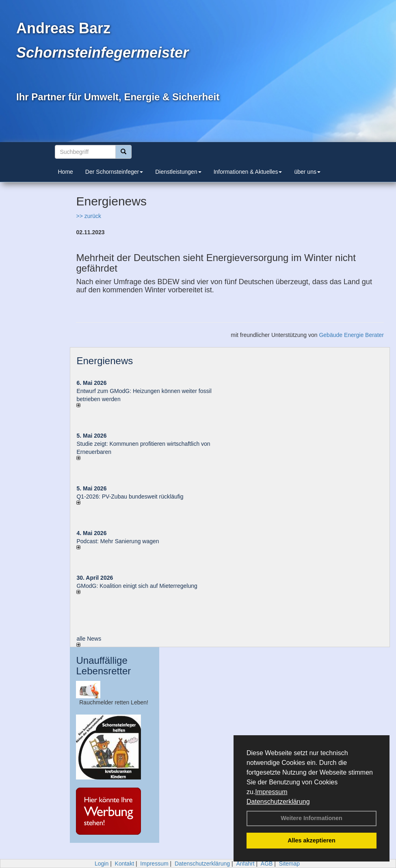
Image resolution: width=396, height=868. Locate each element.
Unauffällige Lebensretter (103, 666)
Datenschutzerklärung (278, 802)
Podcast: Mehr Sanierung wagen (118, 541)
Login (102, 864)
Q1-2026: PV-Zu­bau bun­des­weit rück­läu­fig (130, 497)
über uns (307, 172)
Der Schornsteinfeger (114, 172)
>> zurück (88, 216)
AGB (267, 864)
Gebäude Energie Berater (351, 335)
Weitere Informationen (312, 818)
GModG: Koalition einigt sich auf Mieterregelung (137, 586)
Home (66, 172)
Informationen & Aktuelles (248, 172)
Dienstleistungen (178, 172)
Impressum (271, 792)
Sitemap (289, 864)
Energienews (105, 361)
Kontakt (124, 864)
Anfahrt (245, 864)
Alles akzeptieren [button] (312, 840)
